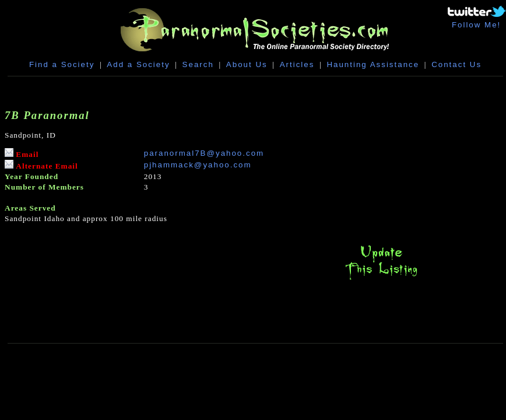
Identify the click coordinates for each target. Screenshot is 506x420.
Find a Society (62, 64)
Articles (297, 64)
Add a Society (138, 64)
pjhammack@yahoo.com (198, 165)
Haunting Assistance (373, 64)
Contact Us (456, 64)
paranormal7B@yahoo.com (204, 153)
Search (198, 64)
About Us (247, 64)
